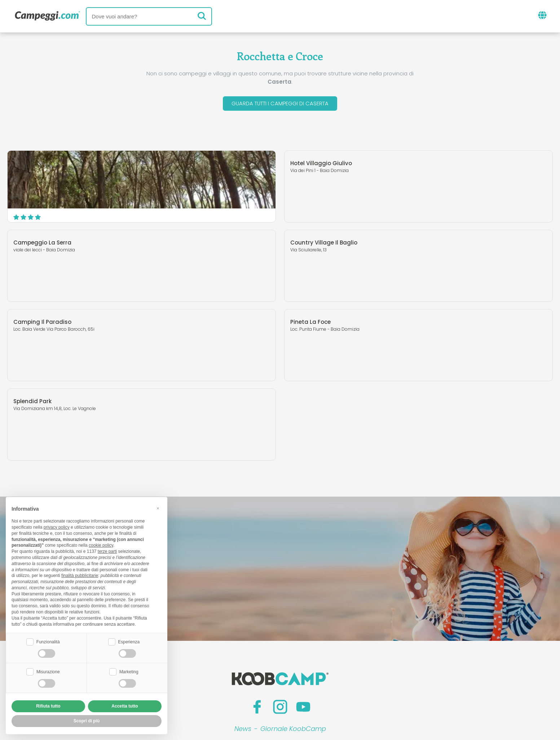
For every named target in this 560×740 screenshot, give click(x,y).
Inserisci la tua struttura (255, 680)
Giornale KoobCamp (293, 650)
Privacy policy (247, 693)
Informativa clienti (307, 693)
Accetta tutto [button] (125, 706)
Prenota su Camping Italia (342, 680)
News (243, 650)
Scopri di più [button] (87, 721)
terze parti (107, 551)
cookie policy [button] (101, 545)
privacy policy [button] (57, 527)
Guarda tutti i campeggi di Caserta (280, 104)
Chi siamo (193, 680)
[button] (158, 508)
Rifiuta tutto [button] (48, 706)
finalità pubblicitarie (80, 576)
